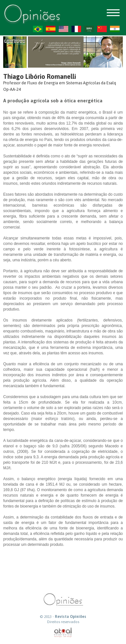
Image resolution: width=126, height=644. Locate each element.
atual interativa (63, 633)
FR (76, 29)
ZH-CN (102, 29)
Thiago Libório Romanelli (40, 76)
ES (51, 29)
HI (115, 29)
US (63, 29)
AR (89, 29)
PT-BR (38, 29)
